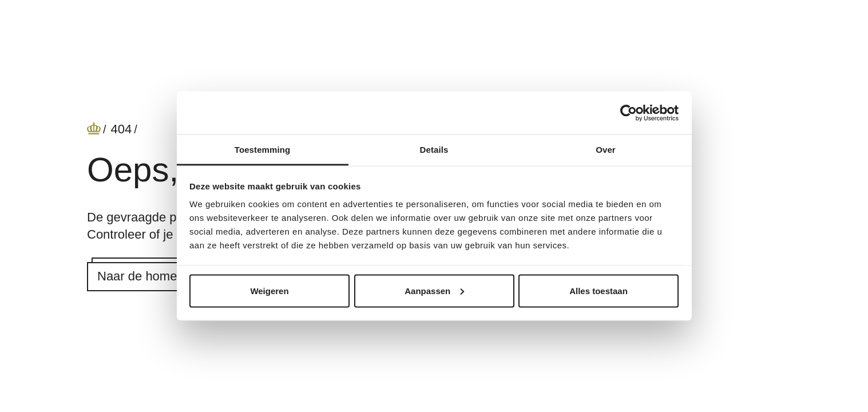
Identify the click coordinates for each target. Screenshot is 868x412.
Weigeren (269, 290)
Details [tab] (434, 150)
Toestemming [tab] (263, 150)
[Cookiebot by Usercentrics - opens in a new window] (629, 113)
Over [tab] (606, 150)
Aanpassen (434, 290)
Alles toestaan (599, 290)
